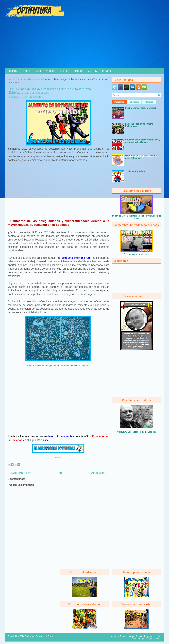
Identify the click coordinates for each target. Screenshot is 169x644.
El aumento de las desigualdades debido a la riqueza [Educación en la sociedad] (49, 91)
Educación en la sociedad (28, 79)
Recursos (79, 71)
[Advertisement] (84, 43)
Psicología (51, 71)
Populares (119, 102)
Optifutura (15, 97)
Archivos (149, 102)
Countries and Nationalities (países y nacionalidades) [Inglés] (143, 141)
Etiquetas (134, 102)
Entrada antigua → (100, 473)
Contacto (106, 71)
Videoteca (92, 71)
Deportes (26, 71)
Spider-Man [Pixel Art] (135, 171)
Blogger (152, 432)
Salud (38, 71)
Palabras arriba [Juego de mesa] (141, 108)
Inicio (11, 79)
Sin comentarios (37, 97)
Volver (58, 457)
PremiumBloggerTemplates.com (147, 638)
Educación (12, 71)
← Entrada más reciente (20, 473)
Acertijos (65, 71)
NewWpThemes (127, 636)
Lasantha (156, 636)
